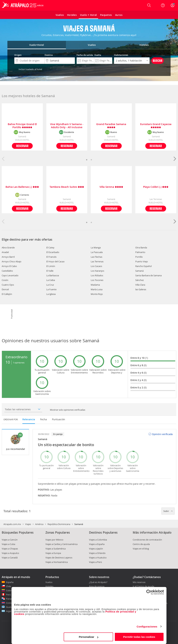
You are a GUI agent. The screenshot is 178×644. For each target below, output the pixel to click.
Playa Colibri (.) (156, 187)
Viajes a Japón (96, 549)
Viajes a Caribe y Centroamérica (61, 544)
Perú (8, 595)
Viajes (28, 524)
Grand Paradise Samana (111, 126)
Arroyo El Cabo (9, 266)
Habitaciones (121, 55)
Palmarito (140, 252)
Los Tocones (97, 280)
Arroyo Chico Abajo (12, 261)
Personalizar (89, 637)
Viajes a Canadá (10, 558)
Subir (168, 511)
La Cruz (50, 285)
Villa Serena (111, 187)
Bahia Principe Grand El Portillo (22, 126)
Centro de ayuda (141, 544)
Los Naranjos (97, 271)
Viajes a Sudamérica (56, 549)
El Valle (50, 271)
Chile (9, 586)
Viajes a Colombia (98, 540)
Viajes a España (97, 544)
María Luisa (97, 289)
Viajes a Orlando (97, 553)
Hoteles (49, 586)
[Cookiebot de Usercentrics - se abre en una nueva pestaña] (149, 592)
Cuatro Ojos (8, 285)
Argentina (11, 611)
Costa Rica (11, 603)
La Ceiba (51, 280)
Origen (18, 55)
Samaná (139, 271)
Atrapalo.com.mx (12, 524)
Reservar (22, 146)
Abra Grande (8, 248)
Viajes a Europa (53, 553)
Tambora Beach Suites (67, 187)
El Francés (51, 257)
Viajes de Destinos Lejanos (59, 558)
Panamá (10, 599)
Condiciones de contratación (147, 540)
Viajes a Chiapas (10, 549)
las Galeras (141, 289)
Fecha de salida (85, 55)
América (39, 524)
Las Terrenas (97, 261)
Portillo (139, 257)
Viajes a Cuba (8, 544)
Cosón (5, 280)
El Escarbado (53, 252)
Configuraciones (147, 627)
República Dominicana (59, 524)
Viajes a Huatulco (98, 558)
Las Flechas (96, 257)
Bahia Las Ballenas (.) (22, 187)
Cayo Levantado (10, 275)
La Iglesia (51, 294)
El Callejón (7, 294)
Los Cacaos (96, 266)
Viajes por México (54, 540)
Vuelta (98, 55)
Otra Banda (141, 248)
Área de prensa (97, 586)
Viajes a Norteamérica (57, 562)
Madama (95, 285)
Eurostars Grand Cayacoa (156, 126)
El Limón (51, 266)
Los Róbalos (97, 275)
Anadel (5, 252)
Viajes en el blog (141, 549)
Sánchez (140, 280)
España (10, 582)
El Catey (50, 248)
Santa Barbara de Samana (148, 275)
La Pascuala (97, 252)
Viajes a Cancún (10, 540)
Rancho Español (143, 266)
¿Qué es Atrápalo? (98, 582)
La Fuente (51, 289)
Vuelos (49, 582)
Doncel (5, 289)
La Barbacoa (53, 275)
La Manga (96, 248)
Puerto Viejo (142, 261)
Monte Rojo (97, 294)
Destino (49, 55)
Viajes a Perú (95, 562)
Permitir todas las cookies (139, 637)
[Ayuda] (163, 5)
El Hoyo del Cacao (55, 261)
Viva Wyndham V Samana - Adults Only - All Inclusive (67, 126)
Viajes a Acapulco (10, 553)
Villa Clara (140, 285)
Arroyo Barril (8, 257)
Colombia (11, 590)
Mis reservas (139, 582)
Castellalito (7, 271)
